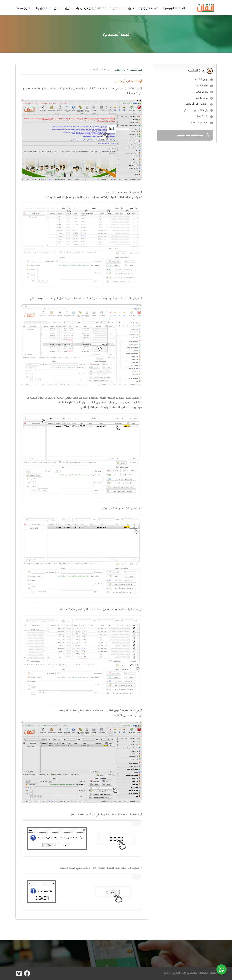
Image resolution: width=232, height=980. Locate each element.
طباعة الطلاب (201, 116)
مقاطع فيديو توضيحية (91, 8)
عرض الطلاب (202, 79)
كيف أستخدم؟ (136, 70)
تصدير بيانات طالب (199, 122)
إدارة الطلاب (120, 70)
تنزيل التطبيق (63, 8)
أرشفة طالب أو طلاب (196, 104)
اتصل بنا (41, 8)
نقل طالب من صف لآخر (196, 110)
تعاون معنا (24, 8)
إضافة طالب (202, 85)
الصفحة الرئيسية (174, 8)
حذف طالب (202, 98)
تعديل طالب (202, 92)
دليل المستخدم (124, 8)
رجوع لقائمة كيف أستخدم (194, 135)
